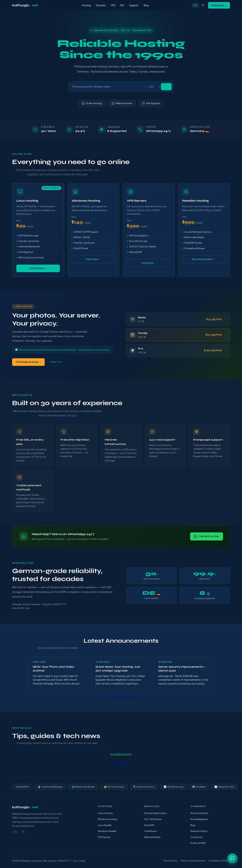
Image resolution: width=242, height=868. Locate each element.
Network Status (199, 831)
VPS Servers (104, 837)
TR (203, 5)
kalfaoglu (25, 5)
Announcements (199, 813)
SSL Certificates (153, 819)
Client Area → (219, 5)
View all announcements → (121, 696)
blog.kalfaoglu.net (121, 754)
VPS (113, 5)
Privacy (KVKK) (198, 843)
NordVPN (149, 825)
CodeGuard (150, 831)
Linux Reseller (105, 825)
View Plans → (93, 259)
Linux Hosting (105, 813)
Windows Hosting (108, 819)
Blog (146, 5)
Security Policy (171, 861)
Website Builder (152, 837)
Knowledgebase (199, 819)
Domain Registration (155, 813)
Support (134, 5)
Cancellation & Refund (219, 861)
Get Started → (38, 268)
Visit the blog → (121, 764)
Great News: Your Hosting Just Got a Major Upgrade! (118, 669)
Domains (101, 5)
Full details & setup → (28, 362)
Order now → (57, 362)
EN (195, 5)
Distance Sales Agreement (193, 861)
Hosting (86, 5)
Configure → (149, 263)
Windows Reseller (107, 831)
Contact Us (197, 837)
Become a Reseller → (204, 259)
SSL (122, 5)
